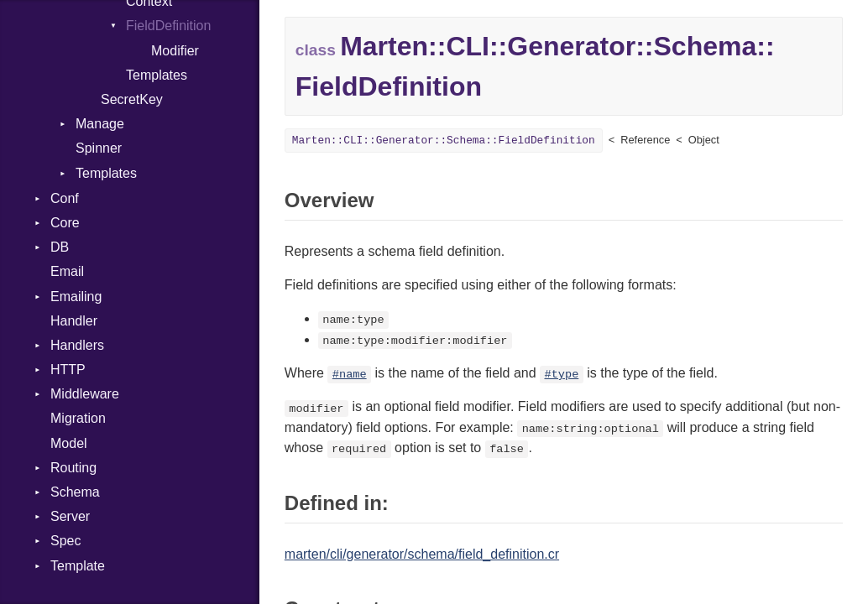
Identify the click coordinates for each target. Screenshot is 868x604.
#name (350, 375)
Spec (65, 541)
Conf (65, 198)
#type (562, 375)
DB (60, 247)
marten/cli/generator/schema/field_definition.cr (422, 554)
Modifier (175, 51)
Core (65, 223)
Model (69, 443)
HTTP (68, 370)
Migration (78, 418)
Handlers (77, 345)
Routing (73, 468)
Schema (75, 492)
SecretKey (132, 99)
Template (78, 566)
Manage (100, 124)
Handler (74, 321)
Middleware (85, 394)
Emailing (76, 297)
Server (70, 516)
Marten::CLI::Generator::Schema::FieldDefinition (444, 141)
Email (67, 271)
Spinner (99, 148)
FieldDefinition (168, 26)
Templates (157, 75)
